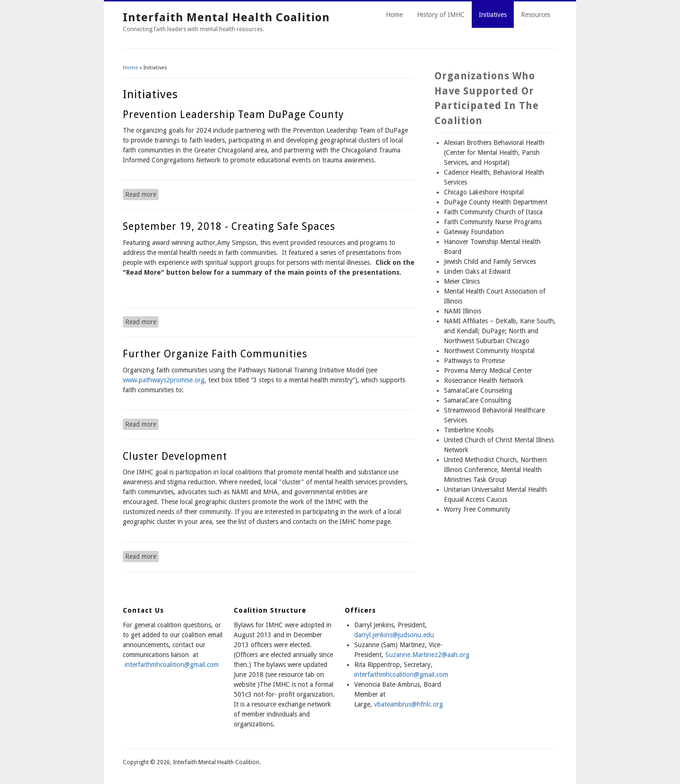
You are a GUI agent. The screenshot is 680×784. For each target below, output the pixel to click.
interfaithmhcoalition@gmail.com (172, 665)
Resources (535, 15)
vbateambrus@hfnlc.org (408, 704)
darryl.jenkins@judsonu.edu (394, 635)
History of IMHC (441, 15)
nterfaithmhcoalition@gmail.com (402, 674)
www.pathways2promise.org (164, 380)
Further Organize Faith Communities (215, 354)
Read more (142, 194)
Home (394, 15)
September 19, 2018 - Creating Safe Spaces (229, 226)
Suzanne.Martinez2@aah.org (427, 655)
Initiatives (493, 15)
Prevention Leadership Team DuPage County (233, 114)
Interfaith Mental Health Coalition (226, 17)
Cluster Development (175, 456)
